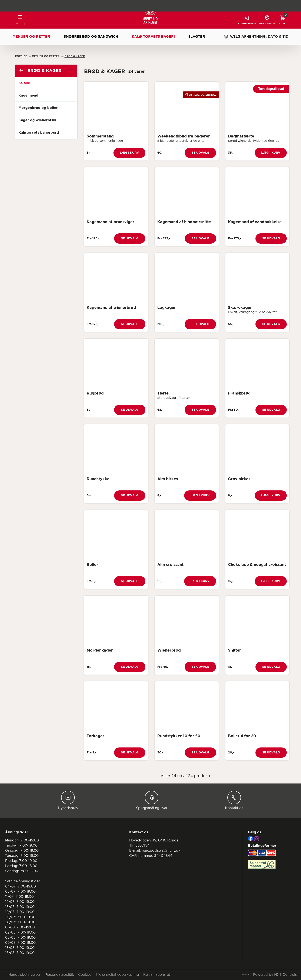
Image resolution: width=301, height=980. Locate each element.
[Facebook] (251, 839)
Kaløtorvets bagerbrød (39, 133)
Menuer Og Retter (46, 56)
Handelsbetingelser (24, 975)
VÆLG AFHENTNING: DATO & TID (256, 37)
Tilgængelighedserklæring (117, 975)
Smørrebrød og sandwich (91, 37)
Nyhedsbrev (68, 800)
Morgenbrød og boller (38, 108)
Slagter (197, 37)
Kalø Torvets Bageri (153, 37)
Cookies (85, 975)
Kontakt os (234, 800)
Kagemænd (28, 95)
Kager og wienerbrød (37, 120)
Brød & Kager (75, 56)
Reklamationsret (157, 975)
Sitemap (245, 974)
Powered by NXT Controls (275, 975)
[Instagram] (257, 839)
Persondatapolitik (59, 975)
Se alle (24, 83)
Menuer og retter (31, 37)
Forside (21, 56)
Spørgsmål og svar (152, 800)
